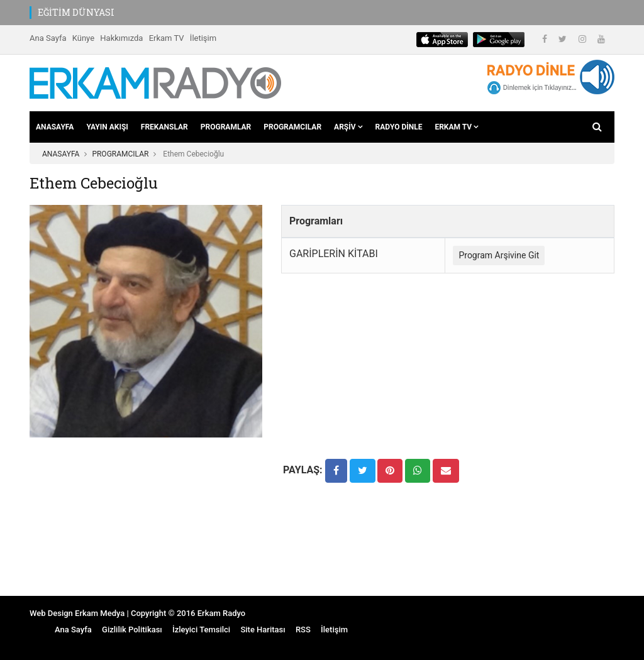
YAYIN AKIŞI (107, 127)
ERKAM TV (457, 127)
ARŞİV (348, 127)
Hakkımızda (121, 38)
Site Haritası (263, 630)
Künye (83, 38)
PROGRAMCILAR (292, 127)
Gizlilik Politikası (132, 630)
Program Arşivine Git (499, 255)
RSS (303, 630)
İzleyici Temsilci (201, 630)
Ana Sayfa (48, 38)
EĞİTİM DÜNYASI (76, 12)
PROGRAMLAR (226, 127)
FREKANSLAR (164, 127)
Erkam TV (167, 38)
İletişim (203, 38)
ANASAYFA (55, 127)
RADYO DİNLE (399, 127)
